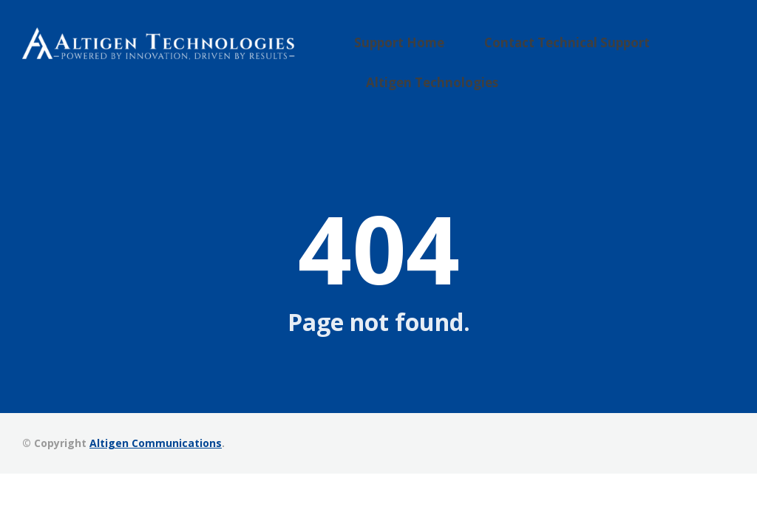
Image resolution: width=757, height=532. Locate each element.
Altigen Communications (156, 441)
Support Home (420, 50)
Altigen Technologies (449, 72)
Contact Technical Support (560, 50)
